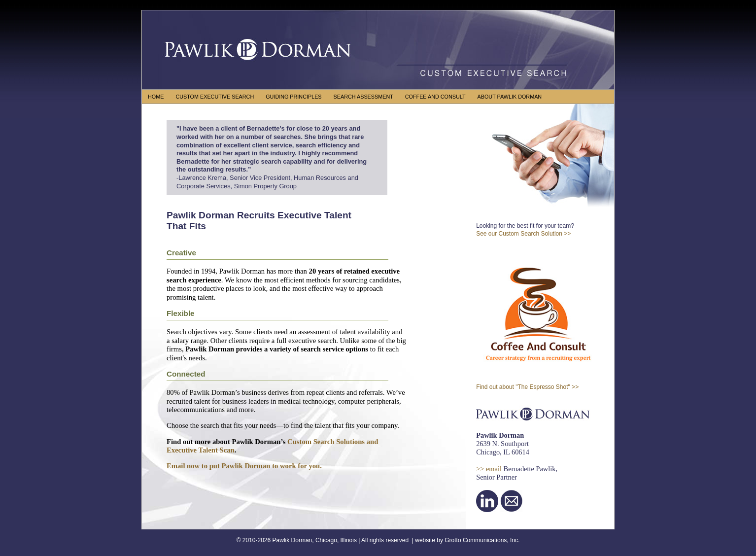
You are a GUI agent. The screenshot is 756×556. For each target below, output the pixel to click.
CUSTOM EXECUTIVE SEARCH (215, 97)
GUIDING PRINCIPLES (293, 97)
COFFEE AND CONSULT (435, 97)
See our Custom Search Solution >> (523, 234)
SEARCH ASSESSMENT (363, 97)
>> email (489, 469)
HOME (156, 97)
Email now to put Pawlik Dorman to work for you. (244, 466)
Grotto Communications (476, 540)
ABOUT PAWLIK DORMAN (510, 97)
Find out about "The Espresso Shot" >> (527, 387)
